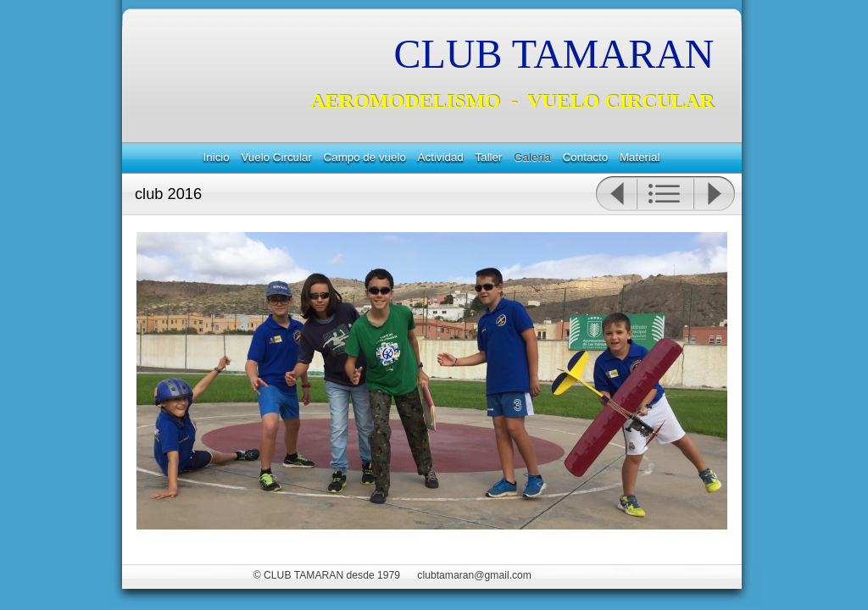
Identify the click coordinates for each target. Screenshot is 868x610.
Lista (665, 194)
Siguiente (715, 194)
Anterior (616, 194)
